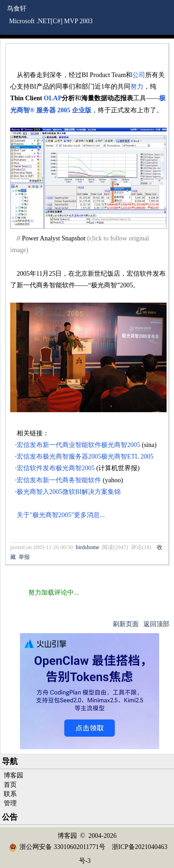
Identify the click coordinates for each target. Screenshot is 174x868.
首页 (10, 785)
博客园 (13, 775)
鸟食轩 (17, 9)
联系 (10, 794)
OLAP (53, 98)
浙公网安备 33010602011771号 (57, 847)
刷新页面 (126, 624)
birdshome (87, 547)
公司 (139, 75)
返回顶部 (156, 624)
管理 (10, 803)
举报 (24, 557)
